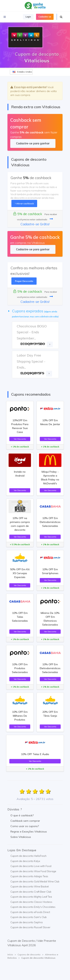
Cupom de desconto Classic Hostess (31, 902)
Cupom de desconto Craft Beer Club (31, 892)
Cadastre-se (45, 17)
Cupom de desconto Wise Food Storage (33, 871)
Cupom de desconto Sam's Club (29, 917)
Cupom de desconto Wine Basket (30, 886)
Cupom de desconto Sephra (27, 922)
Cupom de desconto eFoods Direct (30, 912)
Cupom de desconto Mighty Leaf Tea (31, 897)
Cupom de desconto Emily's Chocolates (33, 907)
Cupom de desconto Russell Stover (30, 927)
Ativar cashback (24, 203)
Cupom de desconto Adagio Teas (29, 876)
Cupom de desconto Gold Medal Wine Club (35, 881)
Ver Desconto (20, 439)
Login (28, 17)
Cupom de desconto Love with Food (31, 866)
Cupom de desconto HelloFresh (28, 856)
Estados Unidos (22, 72)
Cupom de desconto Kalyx (25, 861)
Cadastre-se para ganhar (33, 143)
